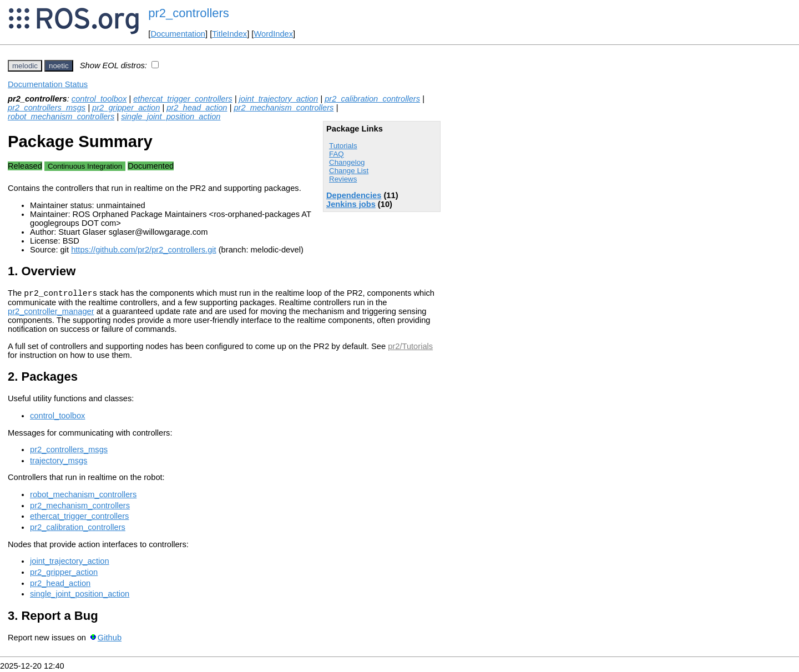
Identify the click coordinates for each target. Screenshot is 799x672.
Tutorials (343, 146)
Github (110, 639)
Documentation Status (48, 84)
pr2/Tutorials (410, 348)
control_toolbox (99, 99)
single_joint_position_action (171, 117)
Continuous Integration (85, 166)
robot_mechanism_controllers (61, 117)
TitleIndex (229, 34)
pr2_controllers (189, 13)
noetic (59, 66)
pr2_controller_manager (51, 313)
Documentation (178, 34)
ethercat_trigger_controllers (183, 99)
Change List (349, 171)
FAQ (337, 154)
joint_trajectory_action (279, 99)
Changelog (347, 162)
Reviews (343, 179)
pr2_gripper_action (126, 108)
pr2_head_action (197, 108)
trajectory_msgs (59, 462)
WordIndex (273, 34)
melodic (25, 66)
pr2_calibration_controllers (372, 99)
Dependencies (354, 195)
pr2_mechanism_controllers (284, 108)
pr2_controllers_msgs (47, 108)
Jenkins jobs (351, 204)
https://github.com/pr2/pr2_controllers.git (144, 250)
